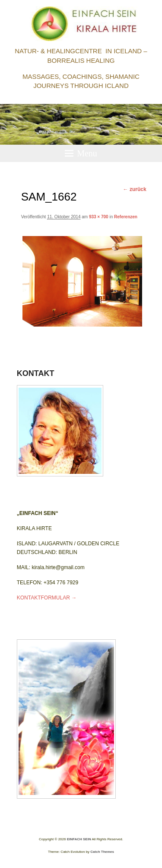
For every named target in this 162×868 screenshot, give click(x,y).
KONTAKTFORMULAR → (47, 598)
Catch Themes (102, 852)
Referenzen (126, 217)
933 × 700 (99, 217)
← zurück (135, 189)
